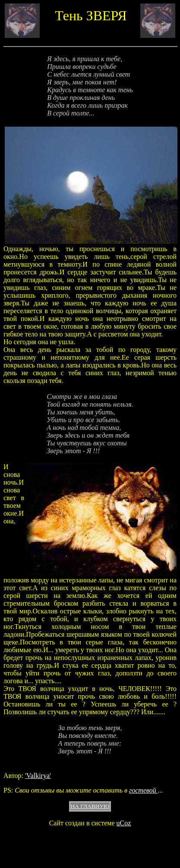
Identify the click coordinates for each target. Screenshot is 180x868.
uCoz (124, 823)
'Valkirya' (38, 776)
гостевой (144, 790)
